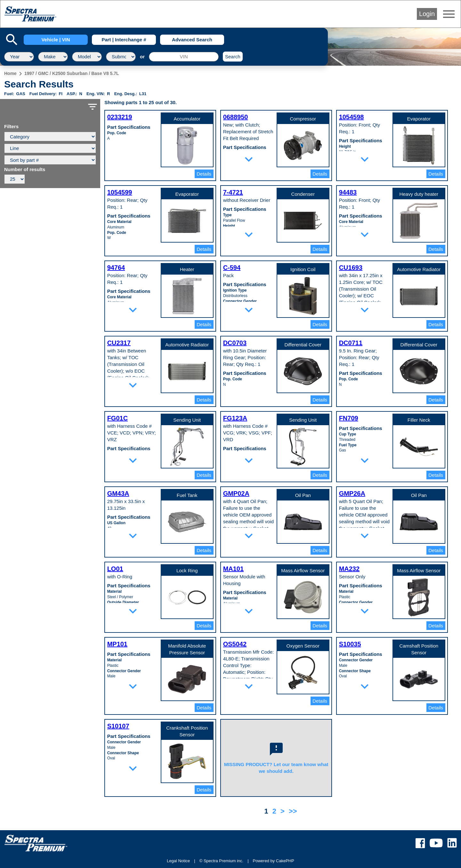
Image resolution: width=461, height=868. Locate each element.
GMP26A (352, 493)
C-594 (232, 268)
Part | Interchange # (124, 40)
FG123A (235, 418)
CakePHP (285, 861)
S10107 (118, 726)
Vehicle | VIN (56, 40)
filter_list (93, 107)
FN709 (349, 418)
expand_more (249, 159)
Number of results (25, 169)
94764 (116, 268)
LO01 (115, 569)
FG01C (117, 418)
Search (233, 57)
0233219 (120, 117)
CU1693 (351, 268)
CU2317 (119, 343)
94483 (348, 192)
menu (449, 14)
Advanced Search (192, 40)
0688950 (236, 117)
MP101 (117, 644)
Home (10, 73)
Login (427, 14)
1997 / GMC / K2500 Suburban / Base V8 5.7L (72, 73)
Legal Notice (178, 861)
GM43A (118, 493)
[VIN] (184, 57)
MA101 (233, 569)
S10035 (350, 644)
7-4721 (233, 192)
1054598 (352, 117)
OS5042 (235, 644)
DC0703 (235, 343)
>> (293, 811)
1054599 (120, 192)
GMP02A (236, 493)
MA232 (349, 569)
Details (204, 174)
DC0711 (351, 343)
